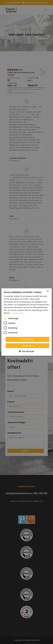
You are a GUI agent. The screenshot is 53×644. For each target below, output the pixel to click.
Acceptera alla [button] (27, 339)
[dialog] (26, 322)
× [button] (48, 291)
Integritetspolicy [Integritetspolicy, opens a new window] (17, 313)
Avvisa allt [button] (27, 345)
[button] (27, 351)
